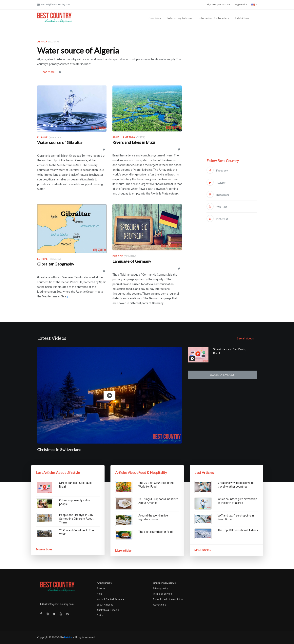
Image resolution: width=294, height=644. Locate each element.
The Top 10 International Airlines (238, 530)
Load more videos (222, 375)
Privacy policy (161, 588)
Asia (99, 594)
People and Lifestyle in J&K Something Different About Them (76, 519)
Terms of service (162, 594)
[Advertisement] (232, 99)
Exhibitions (242, 18)
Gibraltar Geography (56, 264)
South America (105, 605)
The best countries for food (156, 532)
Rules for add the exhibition (169, 599)
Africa (100, 615)
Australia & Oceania (108, 610)
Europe (101, 588)
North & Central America (110, 599)
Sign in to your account (219, 4)
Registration (241, 4)
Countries (155, 18)
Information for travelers (214, 18)
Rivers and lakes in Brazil (134, 142)
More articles (44, 549)
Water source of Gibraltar (60, 142)
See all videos (245, 338)
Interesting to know (180, 18)
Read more (46, 72)
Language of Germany (132, 261)
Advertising (160, 605)
